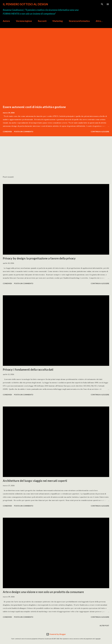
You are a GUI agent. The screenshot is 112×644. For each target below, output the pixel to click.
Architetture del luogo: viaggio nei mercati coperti (35, 481)
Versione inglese (24, 21)
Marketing (58, 21)
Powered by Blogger (56, 634)
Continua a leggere (100, 132)
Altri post (104, 626)
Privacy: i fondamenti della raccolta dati (28, 369)
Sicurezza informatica (79, 21)
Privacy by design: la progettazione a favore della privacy (39, 258)
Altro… (99, 21)
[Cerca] (102, 4)
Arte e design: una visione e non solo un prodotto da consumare (43, 592)
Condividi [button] (7, 132)
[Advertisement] (56, 159)
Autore (6, 21)
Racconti (42, 21)
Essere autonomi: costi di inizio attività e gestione (34, 107)
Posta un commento (24, 132)
